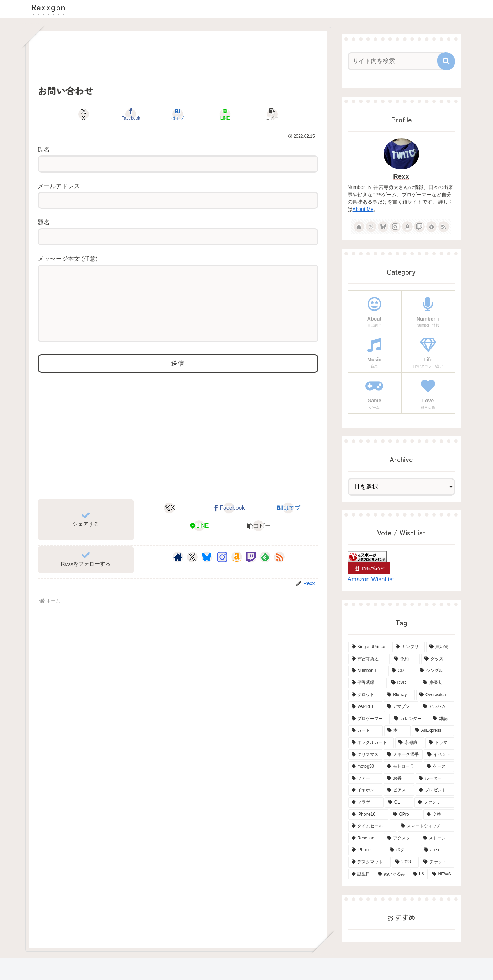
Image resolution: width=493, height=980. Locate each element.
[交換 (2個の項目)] (439, 815)
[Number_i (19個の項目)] (368, 671)
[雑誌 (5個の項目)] (442, 719)
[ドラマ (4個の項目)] (440, 743)
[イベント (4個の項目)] (439, 755)
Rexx (401, 176)
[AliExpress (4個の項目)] (433, 731)
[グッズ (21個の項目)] (438, 659)
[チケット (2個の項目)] (437, 862)
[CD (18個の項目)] (402, 671)
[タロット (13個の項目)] (366, 695)
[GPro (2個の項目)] (406, 815)
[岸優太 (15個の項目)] (437, 683)
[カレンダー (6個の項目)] (410, 719)
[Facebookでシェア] (131, 114)
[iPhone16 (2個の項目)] (368, 815)
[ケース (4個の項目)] (439, 767)
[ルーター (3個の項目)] (435, 779)
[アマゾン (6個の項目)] (401, 707)
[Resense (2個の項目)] (365, 838)
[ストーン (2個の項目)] (437, 838)
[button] (272, 114)
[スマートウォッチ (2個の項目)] (426, 826)
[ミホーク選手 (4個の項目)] (403, 755)
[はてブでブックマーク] (178, 114)
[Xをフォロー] (192, 571)
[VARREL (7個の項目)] (365, 707)
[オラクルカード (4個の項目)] (371, 743)
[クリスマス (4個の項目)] (366, 755)
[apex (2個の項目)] (438, 850)
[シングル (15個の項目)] (435, 671)
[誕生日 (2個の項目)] (361, 874)
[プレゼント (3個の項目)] (435, 790)
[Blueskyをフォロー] (207, 571)
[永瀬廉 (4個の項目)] (410, 743)
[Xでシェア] (84, 114)
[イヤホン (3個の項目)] (366, 790)
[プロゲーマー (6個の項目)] (369, 719)
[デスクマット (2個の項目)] (370, 862)
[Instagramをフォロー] (222, 571)
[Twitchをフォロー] (251, 571)
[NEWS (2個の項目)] (442, 874)
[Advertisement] (178, 55)
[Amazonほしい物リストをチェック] (237, 571)
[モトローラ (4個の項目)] (403, 767)
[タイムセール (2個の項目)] (372, 826)
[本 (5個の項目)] (397, 731)
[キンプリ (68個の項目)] (409, 647)
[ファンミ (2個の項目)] (434, 802)
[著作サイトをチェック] (178, 571)
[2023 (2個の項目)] (405, 862)
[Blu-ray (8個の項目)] (399, 695)
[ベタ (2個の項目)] (403, 850)
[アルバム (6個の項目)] (437, 707)
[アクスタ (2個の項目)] (401, 838)
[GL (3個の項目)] (399, 802)
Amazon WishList (371, 579)
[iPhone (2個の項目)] (367, 850)
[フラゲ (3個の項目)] (366, 802)
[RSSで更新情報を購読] (279, 571)
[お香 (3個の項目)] (399, 779)
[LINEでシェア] (225, 114)
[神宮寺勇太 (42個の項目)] (369, 659)
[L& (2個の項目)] (419, 874)
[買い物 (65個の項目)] (440, 647)
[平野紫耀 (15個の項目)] (368, 683)
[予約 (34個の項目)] (405, 659)
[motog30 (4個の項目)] (365, 767)
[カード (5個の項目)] (366, 731)
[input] (397, 61)
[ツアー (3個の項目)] (366, 779)
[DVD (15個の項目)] (403, 683)
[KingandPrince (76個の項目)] (370, 647)
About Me (363, 209)
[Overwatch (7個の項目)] (435, 695)
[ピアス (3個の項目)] (399, 790)
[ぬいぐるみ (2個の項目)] (392, 874)
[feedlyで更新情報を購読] (265, 571)
